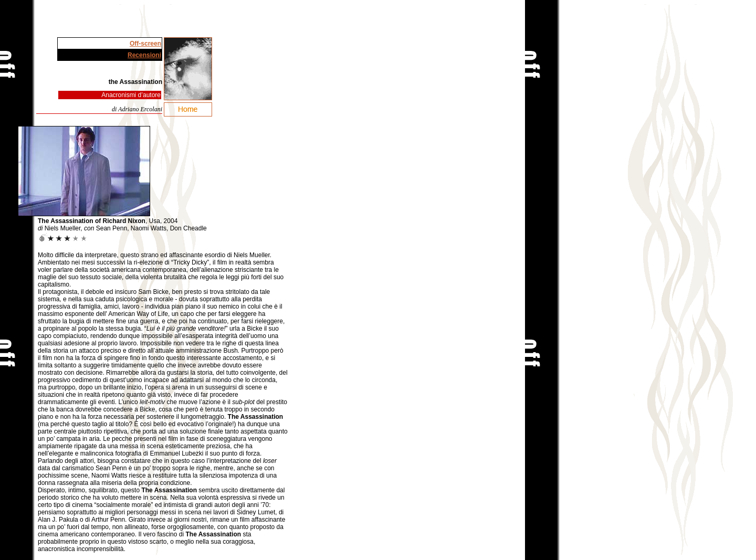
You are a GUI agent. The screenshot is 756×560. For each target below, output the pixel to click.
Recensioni (144, 55)
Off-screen (145, 44)
